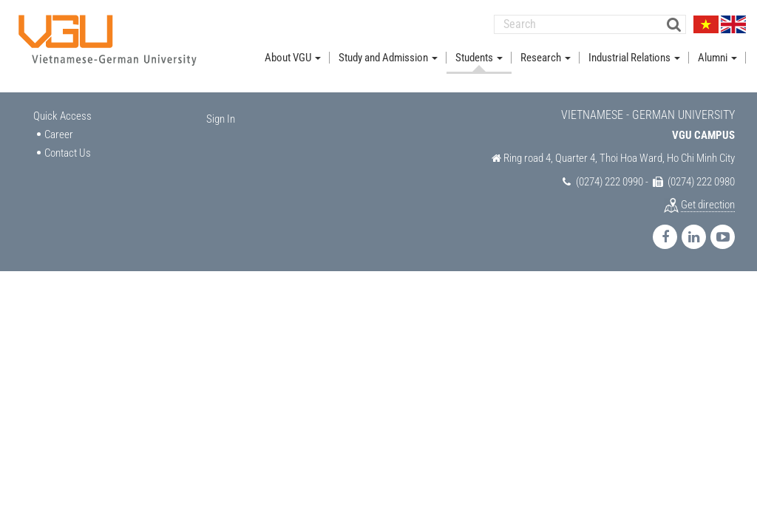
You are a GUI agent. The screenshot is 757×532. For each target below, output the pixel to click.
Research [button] (546, 58)
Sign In (221, 119)
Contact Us (68, 153)
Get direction (708, 205)
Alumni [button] (717, 58)
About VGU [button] (293, 58)
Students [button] (479, 58)
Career (59, 134)
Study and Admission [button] (388, 58)
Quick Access (62, 116)
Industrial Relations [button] (634, 58)
